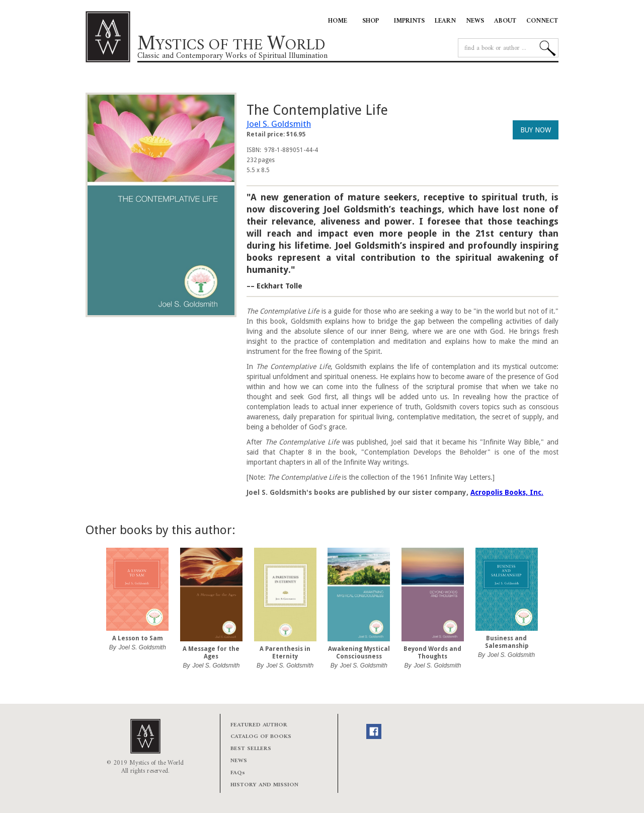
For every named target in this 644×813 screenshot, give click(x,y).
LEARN (445, 21)
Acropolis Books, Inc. (507, 492)
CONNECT (542, 21)
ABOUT (505, 21)
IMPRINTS (409, 21)
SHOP (371, 21)
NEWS (475, 21)
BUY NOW (536, 130)
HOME (338, 21)
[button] (106, 613)
